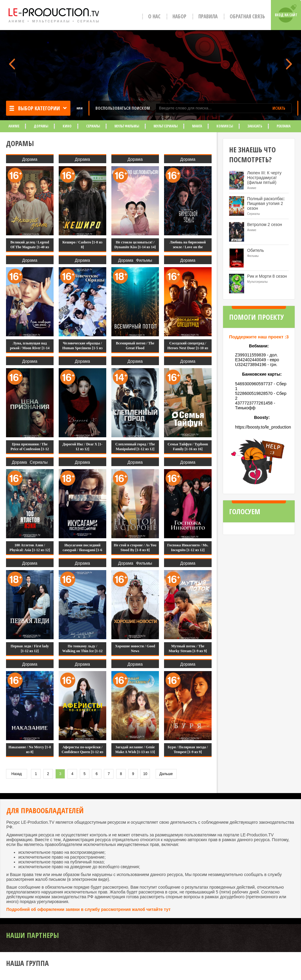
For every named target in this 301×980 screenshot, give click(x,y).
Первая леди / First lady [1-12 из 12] (30, 649)
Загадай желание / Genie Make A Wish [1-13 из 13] (135, 750)
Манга (197, 126)
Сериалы (93, 126)
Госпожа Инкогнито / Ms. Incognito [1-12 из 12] (188, 548)
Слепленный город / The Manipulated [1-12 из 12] (135, 447)
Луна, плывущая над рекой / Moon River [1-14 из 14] (30, 348)
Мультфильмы (127, 126)
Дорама (30, 159)
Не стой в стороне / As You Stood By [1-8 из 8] (135, 548)
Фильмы (144, 260)
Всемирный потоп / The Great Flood (135, 346)
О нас (154, 16)
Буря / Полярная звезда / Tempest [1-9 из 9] (188, 750)
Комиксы (225, 126)
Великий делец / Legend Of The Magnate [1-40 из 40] (30, 247)
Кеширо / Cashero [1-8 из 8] (82, 245)
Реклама (284, 126)
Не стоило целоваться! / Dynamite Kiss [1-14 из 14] (135, 245)
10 (145, 774)
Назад (17, 774)
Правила (208, 16)
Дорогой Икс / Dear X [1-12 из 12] (82, 447)
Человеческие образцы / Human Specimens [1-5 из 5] (82, 348)
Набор (179, 16)
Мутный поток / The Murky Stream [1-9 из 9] (188, 649)
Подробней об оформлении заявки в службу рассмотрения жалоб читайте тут (88, 909)
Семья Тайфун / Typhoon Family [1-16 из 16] (188, 447)
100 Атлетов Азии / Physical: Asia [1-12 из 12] (30, 548)
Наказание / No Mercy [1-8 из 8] (30, 750)
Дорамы (41, 126)
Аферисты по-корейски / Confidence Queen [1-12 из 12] (82, 752)
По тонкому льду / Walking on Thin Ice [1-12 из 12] (82, 651)
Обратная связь (247, 16)
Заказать (255, 126)
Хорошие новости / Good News (135, 649)
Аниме (14, 126)
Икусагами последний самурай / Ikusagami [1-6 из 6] (82, 550)
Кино (67, 126)
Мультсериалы (166, 126)
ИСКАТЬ (279, 108)
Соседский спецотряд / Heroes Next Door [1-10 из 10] (188, 348)
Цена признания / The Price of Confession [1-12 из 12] (30, 449)
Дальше (166, 774)
